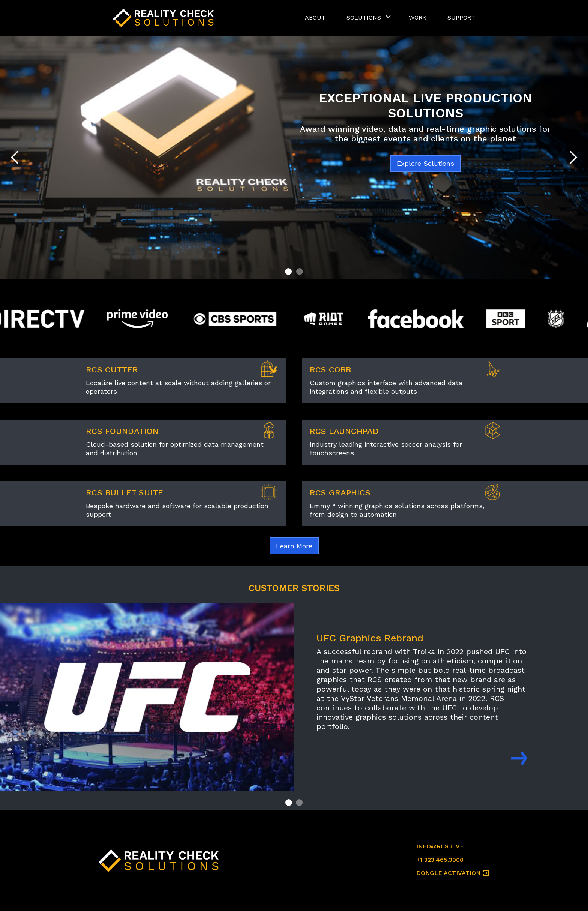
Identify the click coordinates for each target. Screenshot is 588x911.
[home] (165, 18)
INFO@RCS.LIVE (440, 846)
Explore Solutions (425, 163)
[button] (367, 18)
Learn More (294, 546)
